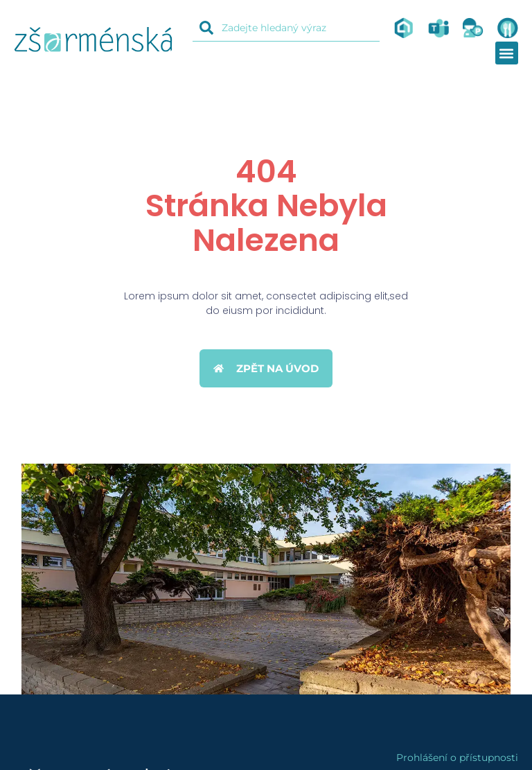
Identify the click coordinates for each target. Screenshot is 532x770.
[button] (507, 53)
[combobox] (286, 28)
